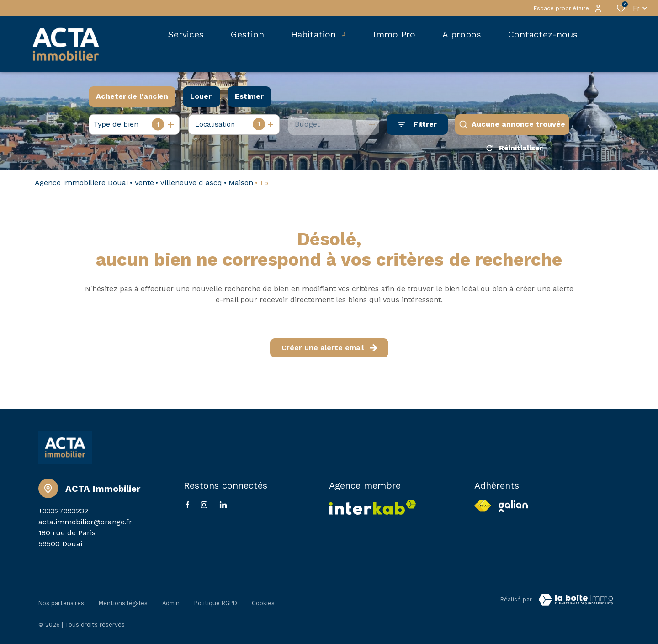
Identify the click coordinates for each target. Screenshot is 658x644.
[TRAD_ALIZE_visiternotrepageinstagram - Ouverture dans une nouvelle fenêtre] (204, 508)
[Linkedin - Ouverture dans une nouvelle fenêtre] (223, 508)
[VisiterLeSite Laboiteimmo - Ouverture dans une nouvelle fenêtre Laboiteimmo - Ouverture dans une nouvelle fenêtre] (576, 603)
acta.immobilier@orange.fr (85, 525)
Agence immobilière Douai (81, 186)
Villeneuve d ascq (191, 186)
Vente (144, 186)
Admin (171, 601)
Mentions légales (123, 601)
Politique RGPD (216, 601)
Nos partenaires (61, 601)
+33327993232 (63, 514)
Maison (241, 186)
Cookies (263, 601)
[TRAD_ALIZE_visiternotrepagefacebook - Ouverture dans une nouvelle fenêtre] (188, 508)
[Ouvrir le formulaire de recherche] (417, 125)
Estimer (249, 96)
